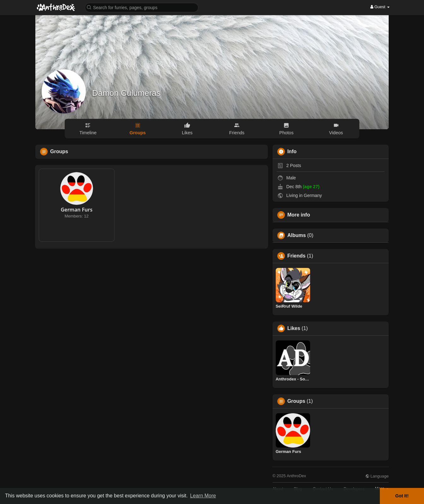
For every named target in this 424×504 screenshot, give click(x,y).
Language (377, 476)
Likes (294, 328)
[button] (142, 7)
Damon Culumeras (126, 93)
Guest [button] (380, 7)
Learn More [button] (203, 496)
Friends (297, 256)
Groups (296, 401)
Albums (297, 235)
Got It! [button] (402, 496)
